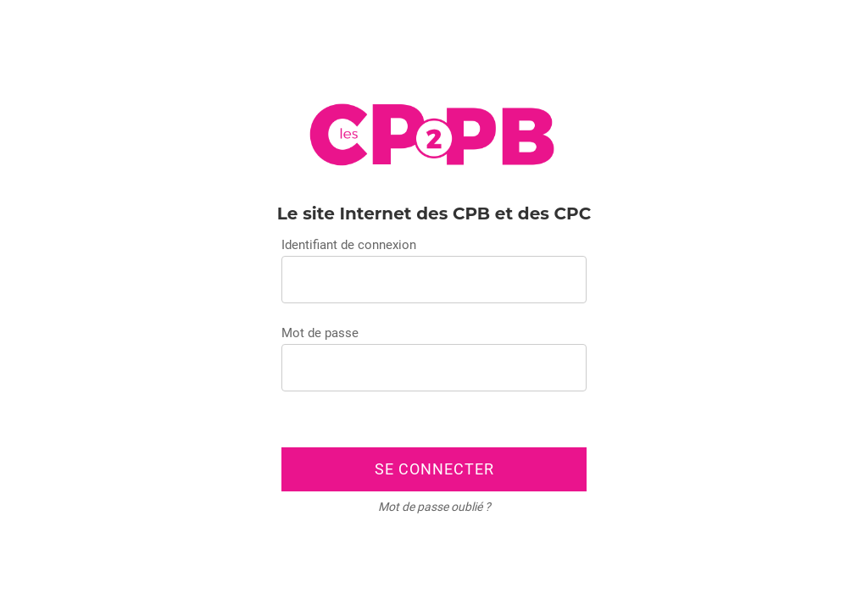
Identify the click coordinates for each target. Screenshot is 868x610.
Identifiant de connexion (349, 245)
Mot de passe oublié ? (434, 507)
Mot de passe (320, 333)
